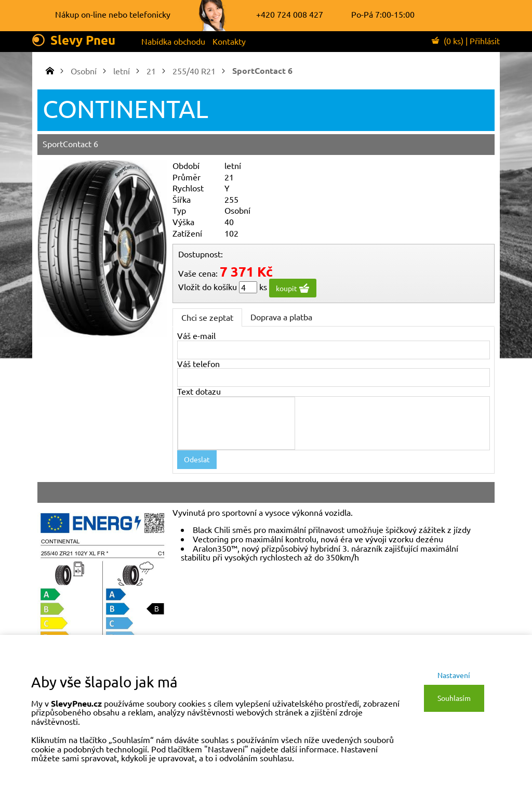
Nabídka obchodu (173, 41)
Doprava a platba (281, 317)
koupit (293, 288)
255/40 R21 (194, 71)
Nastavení (454, 675)
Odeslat (197, 459)
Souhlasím (454, 698)
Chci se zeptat (207, 317)
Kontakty (229, 41)
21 (151, 71)
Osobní (84, 71)
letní (122, 71)
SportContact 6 (262, 70)
